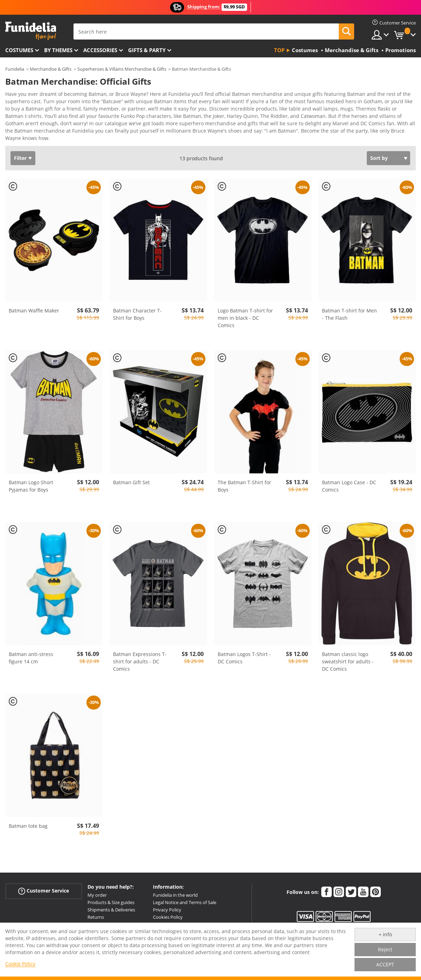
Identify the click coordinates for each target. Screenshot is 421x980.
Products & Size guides (111, 897)
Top (279, 50)
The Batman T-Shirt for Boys (244, 481)
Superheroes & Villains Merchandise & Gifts (122, 69)
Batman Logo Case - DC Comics (349, 481)
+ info (385, 934)
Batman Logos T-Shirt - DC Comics (244, 653)
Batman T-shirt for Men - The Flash (349, 309)
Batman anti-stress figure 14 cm (31, 653)
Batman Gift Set (131, 477)
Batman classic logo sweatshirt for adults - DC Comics (348, 657)
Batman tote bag (28, 821)
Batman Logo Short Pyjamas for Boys (31, 481)
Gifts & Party (147, 50)
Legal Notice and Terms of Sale (185, 897)
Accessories (100, 50)
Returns (96, 912)
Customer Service (44, 886)
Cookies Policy (168, 912)
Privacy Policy (167, 905)
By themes (58, 50)
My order (97, 890)
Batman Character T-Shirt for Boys (137, 309)
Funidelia (15, 69)
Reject (385, 949)
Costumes (19, 50)
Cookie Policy (20, 964)
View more (25, 132)
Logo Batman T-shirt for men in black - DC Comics (245, 313)
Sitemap (162, 919)
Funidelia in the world (175, 890)
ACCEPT (385, 964)
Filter (20, 153)
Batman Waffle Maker (34, 306)
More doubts (101, 919)
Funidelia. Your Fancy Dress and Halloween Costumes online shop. (31, 31)
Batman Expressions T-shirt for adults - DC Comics (140, 657)
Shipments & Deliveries (111, 905)
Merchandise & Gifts (51, 69)
